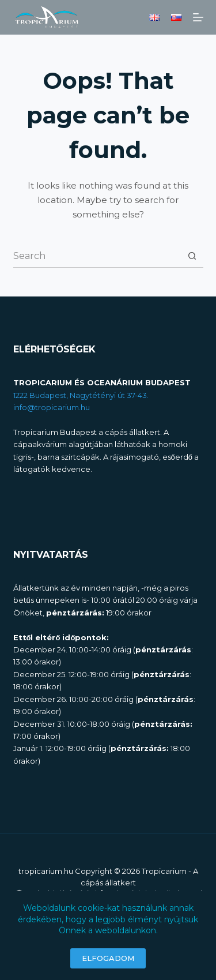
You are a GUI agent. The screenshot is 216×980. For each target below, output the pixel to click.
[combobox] (97, 256)
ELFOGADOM (108, 958)
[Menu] (198, 17)
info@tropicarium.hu (52, 407)
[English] (154, 17)
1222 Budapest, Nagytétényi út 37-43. (81, 395)
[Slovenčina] (176, 17)
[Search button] (192, 256)
